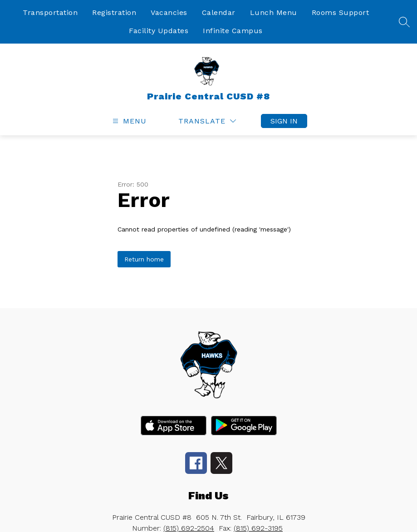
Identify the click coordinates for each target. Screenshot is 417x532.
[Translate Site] (207, 121)
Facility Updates (159, 31)
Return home (144, 259)
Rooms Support (341, 12)
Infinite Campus (233, 31)
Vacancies (169, 12)
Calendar (219, 12)
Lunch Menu (274, 12)
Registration (114, 12)
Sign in (284, 121)
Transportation (50, 12)
